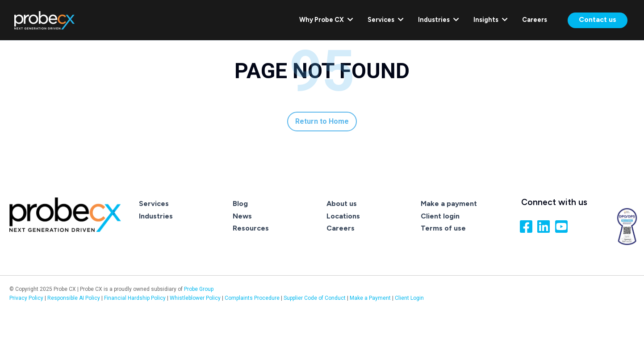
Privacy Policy (26, 298)
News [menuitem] (242, 216)
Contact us (598, 19)
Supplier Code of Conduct (315, 298)
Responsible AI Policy (74, 298)
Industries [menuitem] (156, 216)
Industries (439, 20)
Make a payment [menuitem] (449, 204)
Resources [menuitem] (251, 228)
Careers (535, 20)
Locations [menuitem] (343, 216)
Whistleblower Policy (195, 298)
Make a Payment (370, 298)
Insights (491, 20)
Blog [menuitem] (240, 204)
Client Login (409, 298)
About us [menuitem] (342, 204)
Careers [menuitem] (341, 228)
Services (386, 20)
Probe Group (199, 289)
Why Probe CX (326, 20)
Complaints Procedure (253, 298)
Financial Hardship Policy (136, 298)
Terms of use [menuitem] (443, 228)
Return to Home (322, 121)
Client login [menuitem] (440, 216)
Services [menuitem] (154, 204)
